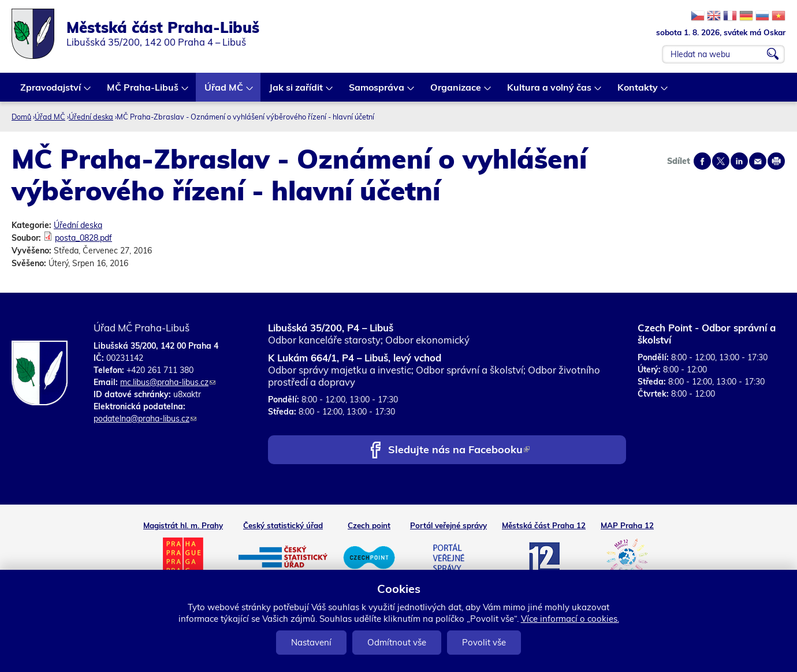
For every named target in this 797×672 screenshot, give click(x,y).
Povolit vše (484, 642)
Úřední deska (91, 117)
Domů (21, 117)
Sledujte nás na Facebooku (459, 451)
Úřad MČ (224, 92)
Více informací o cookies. (570, 619)
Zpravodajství (51, 92)
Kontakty (638, 92)
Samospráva (377, 92)
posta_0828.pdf (83, 238)
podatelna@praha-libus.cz (145, 419)
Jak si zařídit (297, 92)
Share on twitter (721, 161)
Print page (776, 161)
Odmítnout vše (397, 642)
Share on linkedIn (739, 161)
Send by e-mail (758, 161)
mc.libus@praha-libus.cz (168, 382)
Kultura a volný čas (550, 92)
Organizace (456, 92)
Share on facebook (702, 161)
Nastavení (311, 642)
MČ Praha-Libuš (143, 92)
